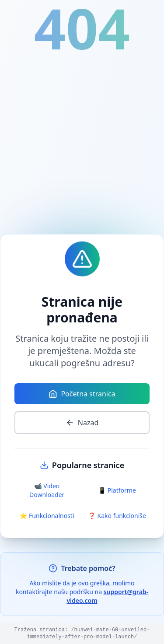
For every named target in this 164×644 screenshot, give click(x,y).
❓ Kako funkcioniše (117, 516)
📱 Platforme (117, 490)
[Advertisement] (82, 145)
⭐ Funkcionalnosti (47, 516)
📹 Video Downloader (47, 490)
